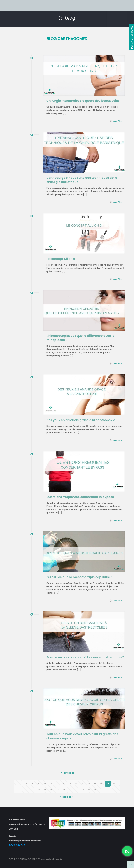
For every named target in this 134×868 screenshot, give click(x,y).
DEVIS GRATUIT (17, 845)
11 (83, 784)
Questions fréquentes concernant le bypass (80, 497)
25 (89, 789)
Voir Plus (118, 121)
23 (76, 789)
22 (70, 789)
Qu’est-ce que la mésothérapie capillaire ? (79, 577)
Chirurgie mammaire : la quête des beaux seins (83, 101)
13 (95, 784)
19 (51, 789)
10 (76, 784)
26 (95, 789)
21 (64, 789)
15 (108, 784)
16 (114, 784)
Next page (67, 797)
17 (39, 789)
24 (83, 789)
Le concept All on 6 (61, 259)
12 (89, 784)
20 (58, 789)
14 (101, 784)
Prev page (67, 773)
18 (45, 789)
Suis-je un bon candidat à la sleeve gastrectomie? (85, 657)
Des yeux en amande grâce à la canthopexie (81, 420)
